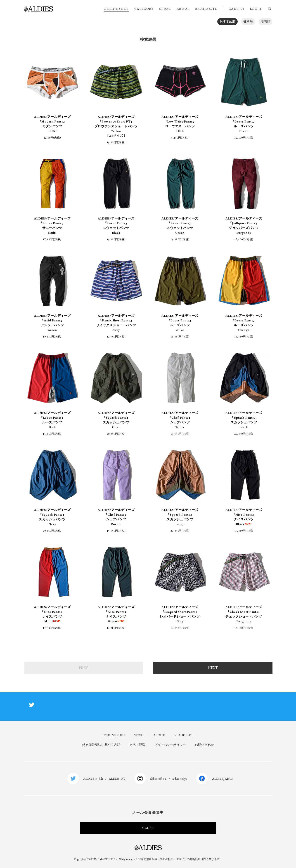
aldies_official (158, 778)
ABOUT (183, 9)
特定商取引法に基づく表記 (101, 745)
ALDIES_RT (117, 778)
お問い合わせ (204, 745)
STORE (165, 9)
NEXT (213, 668)
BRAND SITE (206, 9)
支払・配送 (137, 745)
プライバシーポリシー (170, 745)
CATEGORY (144, 9)
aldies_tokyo (180, 778)
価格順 (248, 21)
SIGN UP (148, 828)
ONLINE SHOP (116, 9)
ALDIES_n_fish (93, 778)
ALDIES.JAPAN (223, 778)
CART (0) (236, 9)
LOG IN (256, 9)
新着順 (265, 21)
